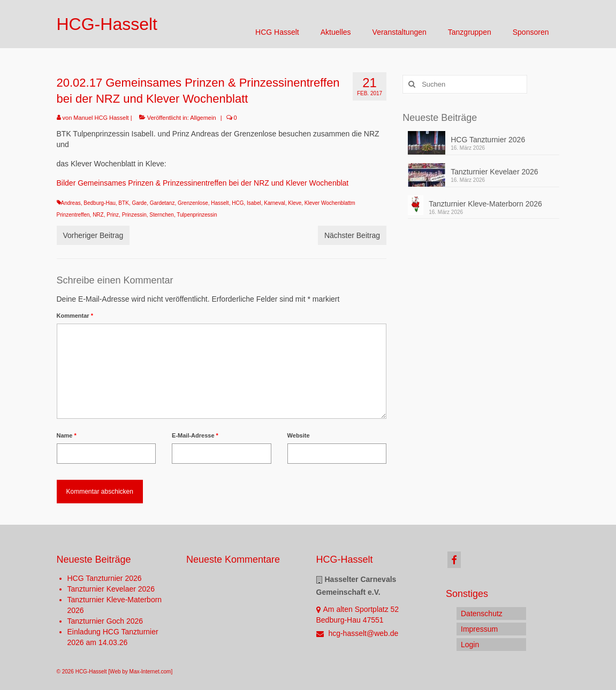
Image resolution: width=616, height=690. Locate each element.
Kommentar (75, 316)
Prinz (113, 215)
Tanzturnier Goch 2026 (105, 621)
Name (67, 435)
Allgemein (203, 118)
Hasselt (220, 203)
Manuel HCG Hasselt (101, 118)
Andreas (71, 203)
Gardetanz (162, 203)
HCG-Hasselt (107, 24)
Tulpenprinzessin (197, 215)
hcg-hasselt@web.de (358, 633)
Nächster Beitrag (352, 235)
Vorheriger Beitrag (93, 235)
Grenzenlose (193, 203)
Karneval (274, 203)
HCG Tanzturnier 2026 (488, 140)
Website (299, 435)
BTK (123, 203)
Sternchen (162, 215)
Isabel (254, 203)
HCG (238, 203)
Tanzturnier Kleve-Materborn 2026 (485, 204)
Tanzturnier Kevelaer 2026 (494, 172)
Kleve (295, 203)
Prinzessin (134, 215)
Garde (139, 203)
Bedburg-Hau (99, 203)
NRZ (98, 215)
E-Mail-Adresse (195, 435)
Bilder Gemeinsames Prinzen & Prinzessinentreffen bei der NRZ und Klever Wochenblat (203, 183)
